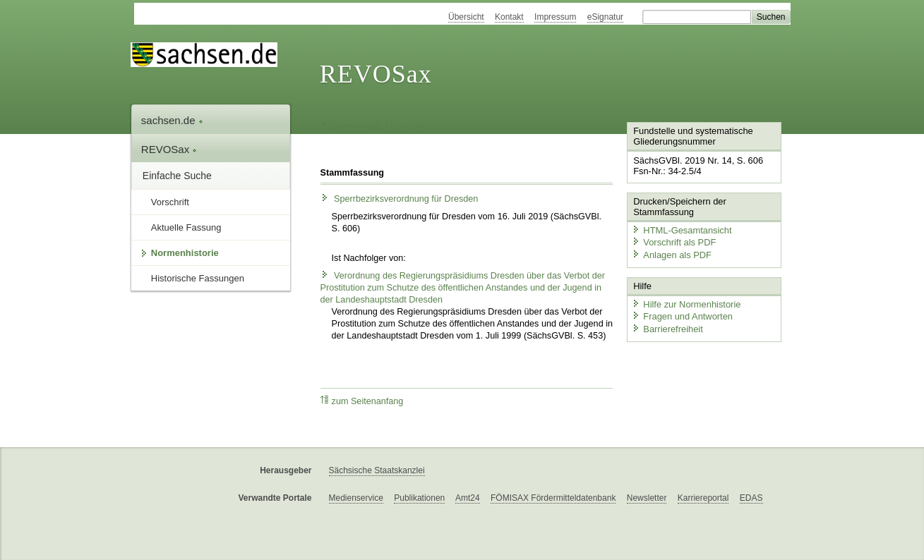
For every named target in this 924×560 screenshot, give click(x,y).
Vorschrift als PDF (673, 242)
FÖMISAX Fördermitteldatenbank (553, 498)
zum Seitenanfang (362, 401)
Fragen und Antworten (682, 316)
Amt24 (468, 498)
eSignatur (605, 17)
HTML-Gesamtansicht (681, 230)
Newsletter (647, 498)
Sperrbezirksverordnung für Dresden (400, 199)
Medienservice (356, 498)
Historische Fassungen (198, 278)
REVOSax (376, 74)
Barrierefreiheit (667, 328)
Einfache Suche (177, 176)
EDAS (751, 498)
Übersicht (466, 17)
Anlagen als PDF (671, 254)
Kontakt (509, 17)
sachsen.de (172, 120)
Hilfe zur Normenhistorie (686, 304)
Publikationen (419, 498)
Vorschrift (170, 202)
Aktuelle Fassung (186, 227)
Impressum (555, 17)
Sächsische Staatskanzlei (377, 470)
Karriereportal (703, 498)
